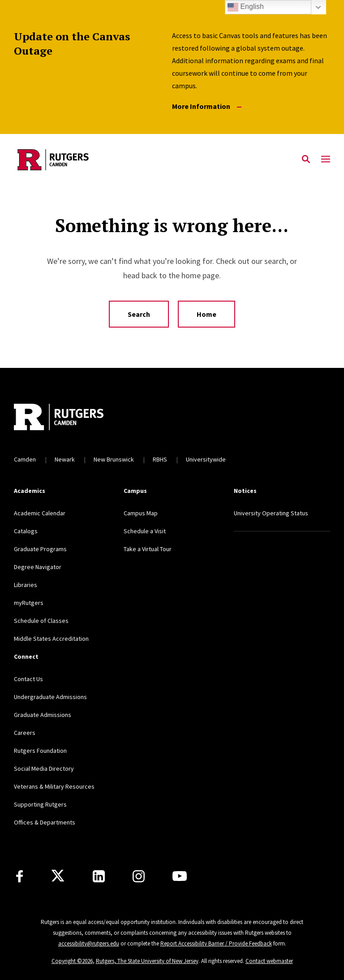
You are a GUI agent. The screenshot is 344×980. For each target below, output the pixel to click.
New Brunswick (114, 459)
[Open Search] (306, 160)
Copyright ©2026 (72, 961)
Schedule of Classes (41, 621)
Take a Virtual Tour (148, 549)
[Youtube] (180, 876)
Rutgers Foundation (40, 751)
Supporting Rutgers (40, 804)
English (246, 7)
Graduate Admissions (43, 715)
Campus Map (141, 513)
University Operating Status (271, 513)
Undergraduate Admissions (50, 697)
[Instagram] (139, 876)
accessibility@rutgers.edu (89, 943)
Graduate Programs (40, 549)
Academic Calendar (40, 513)
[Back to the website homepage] (53, 160)
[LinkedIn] (99, 876)
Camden (25, 459)
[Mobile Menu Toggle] (326, 160)
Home (206, 314)
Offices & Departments (45, 822)
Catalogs (26, 531)
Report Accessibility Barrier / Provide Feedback (216, 943)
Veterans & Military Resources (54, 786)
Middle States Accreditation (51, 639)
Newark (65, 459)
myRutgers (29, 603)
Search (139, 314)
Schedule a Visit (145, 531)
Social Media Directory (44, 768)
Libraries (26, 585)
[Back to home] (73, 418)
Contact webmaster (269, 961)
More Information (207, 106)
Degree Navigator (38, 567)
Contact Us (28, 679)
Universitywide (206, 459)
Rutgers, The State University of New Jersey (147, 961)
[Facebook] (19, 876)
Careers (25, 733)
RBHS (160, 459)
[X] (58, 876)
